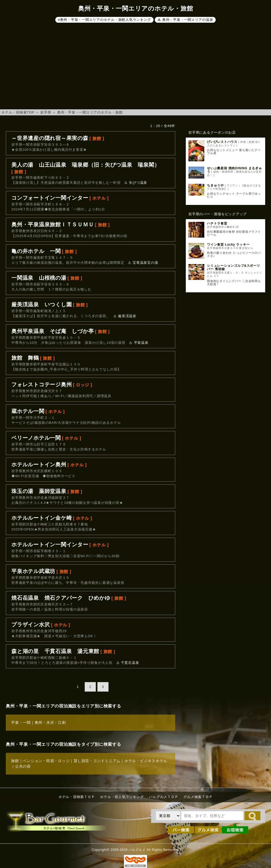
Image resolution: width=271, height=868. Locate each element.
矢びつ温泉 (138, 183)
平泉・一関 (21, 722)
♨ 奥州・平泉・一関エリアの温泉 (185, 20)
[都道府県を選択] (168, 816)
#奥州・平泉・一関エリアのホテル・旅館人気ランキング (105, 20)
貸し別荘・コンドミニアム (97, 761)
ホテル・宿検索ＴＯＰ (77, 797)
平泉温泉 (141, 343)
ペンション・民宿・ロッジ (46, 761)
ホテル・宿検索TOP (18, 112)
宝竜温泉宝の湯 (145, 263)
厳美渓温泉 (127, 316)
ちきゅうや (215, 185)
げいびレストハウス (222, 142)
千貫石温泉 (130, 663)
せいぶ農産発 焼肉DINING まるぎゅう (234, 170)
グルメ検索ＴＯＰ (198, 797)
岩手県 (46, 112)
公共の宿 (23, 766)
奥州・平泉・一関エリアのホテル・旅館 (90, 112)
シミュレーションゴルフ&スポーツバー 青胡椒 (234, 267)
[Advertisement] (135, 67)
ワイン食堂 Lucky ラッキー (228, 245)
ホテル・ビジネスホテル (146, 761)
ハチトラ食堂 (217, 223)
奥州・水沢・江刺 (50, 722)
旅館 (15, 761)
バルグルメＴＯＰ (164, 797)
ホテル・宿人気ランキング (122, 797)
